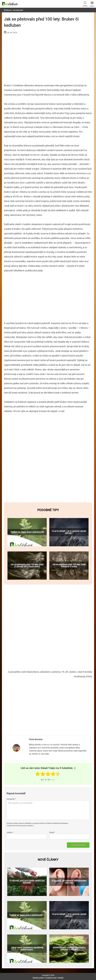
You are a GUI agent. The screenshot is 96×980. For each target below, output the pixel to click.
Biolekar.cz (8, 10)
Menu (92, 3)
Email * (52, 832)
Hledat (85, 4)
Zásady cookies (38, 978)
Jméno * (10, 832)
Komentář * (11, 799)
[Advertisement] (48, 58)
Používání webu (51, 978)
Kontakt (61, 978)
